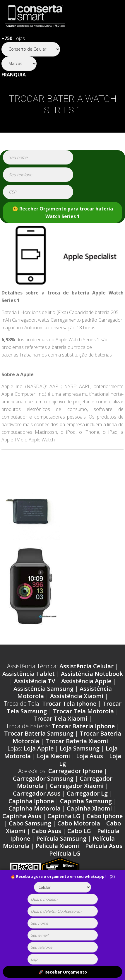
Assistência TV (35, 681)
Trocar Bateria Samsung (39, 733)
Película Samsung (61, 838)
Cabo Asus (46, 831)
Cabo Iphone (105, 816)
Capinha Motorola (35, 808)
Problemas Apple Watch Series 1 (50, 467)
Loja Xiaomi (53, 756)
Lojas (13, 38)
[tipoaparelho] (62, 887)
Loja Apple (39, 748)
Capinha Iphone (31, 801)
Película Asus (104, 846)
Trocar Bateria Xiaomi (77, 741)
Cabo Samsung (30, 823)
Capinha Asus (22, 816)
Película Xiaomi (57, 846)
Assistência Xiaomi (77, 696)
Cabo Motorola (79, 823)
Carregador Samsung (43, 778)
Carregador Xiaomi (77, 786)
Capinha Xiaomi (89, 808)
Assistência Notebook (92, 674)
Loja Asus (90, 756)
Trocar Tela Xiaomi (60, 718)
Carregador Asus (37, 793)
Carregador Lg (87, 793)
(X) (112, 876)
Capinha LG (64, 816)
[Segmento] (31, 49)
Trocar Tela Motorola (83, 711)
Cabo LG (79, 831)
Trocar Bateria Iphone (83, 726)
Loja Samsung (80, 748)
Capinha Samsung (86, 801)
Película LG (65, 853)
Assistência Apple (86, 681)
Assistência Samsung (43, 689)
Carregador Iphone (75, 771)
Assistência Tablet (29, 674)
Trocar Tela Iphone (69, 704)
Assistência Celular (87, 666)
